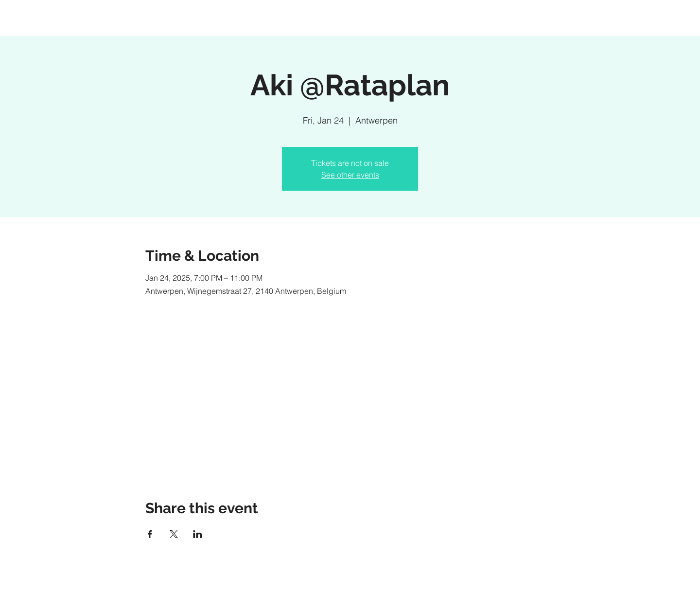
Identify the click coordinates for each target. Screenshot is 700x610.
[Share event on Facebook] (150, 534)
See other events (350, 175)
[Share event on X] (174, 534)
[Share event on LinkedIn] (198, 534)
